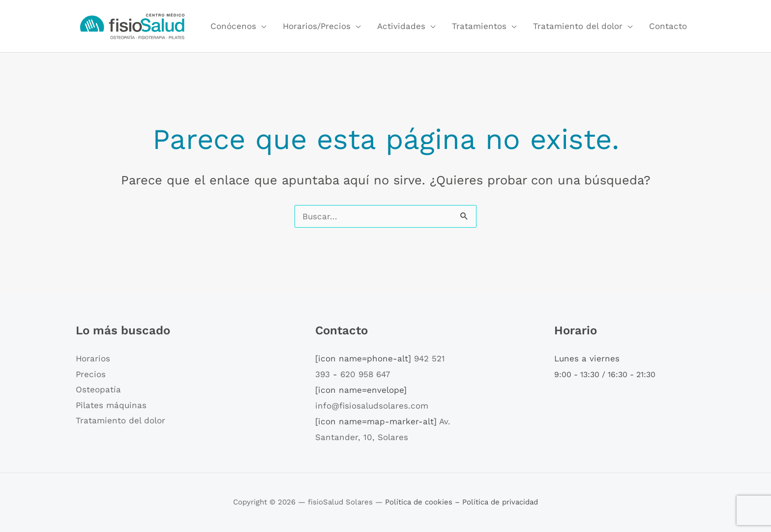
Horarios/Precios (317, 26)
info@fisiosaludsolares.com (372, 406)
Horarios (93, 358)
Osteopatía (98, 389)
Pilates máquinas (111, 405)
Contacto (668, 26)
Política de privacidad (500, 502)
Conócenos (233, 26)
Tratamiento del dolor (578, 26)
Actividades (401, 26)
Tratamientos (479, 26)
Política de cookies (420, 502)
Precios (91, 374)
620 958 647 (365, 374)
